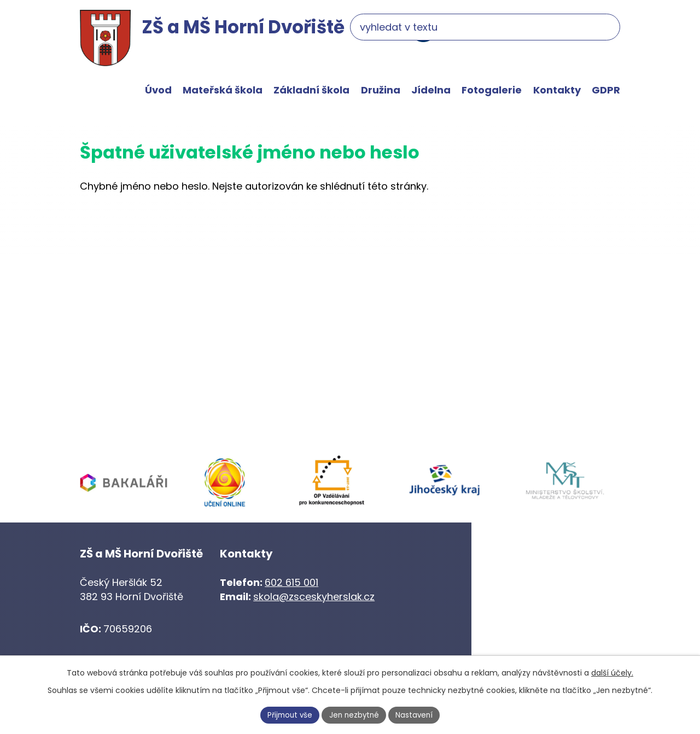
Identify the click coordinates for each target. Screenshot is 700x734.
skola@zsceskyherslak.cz (314, 597)
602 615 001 (291, 582)
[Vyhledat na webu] (553, 31)
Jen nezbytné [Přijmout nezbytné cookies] (355, 714)
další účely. (612, 672)
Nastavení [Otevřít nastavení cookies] (417, 714)
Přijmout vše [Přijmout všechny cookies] (288, 714)
